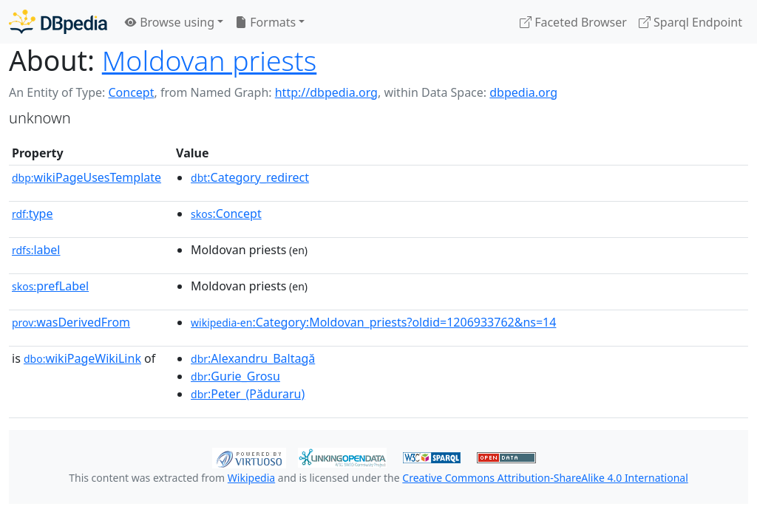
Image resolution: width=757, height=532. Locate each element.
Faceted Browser (573, 22)
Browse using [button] (170, 22)
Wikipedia (251, 478)
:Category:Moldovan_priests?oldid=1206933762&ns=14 (373, 322)
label (36, 250)
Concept (131, 92)
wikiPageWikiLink (82, 358)
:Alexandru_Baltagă (253, 358)
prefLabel (50, 286)
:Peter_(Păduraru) (248, 394)
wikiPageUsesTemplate (86, 177)
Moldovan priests (210, 60)
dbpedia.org (523, 92)
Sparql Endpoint (690, 22)
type (33, 214)
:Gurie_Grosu (235, 376)
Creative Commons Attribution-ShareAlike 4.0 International (545, 478)
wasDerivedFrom (71, 322)
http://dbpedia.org (326, 92)
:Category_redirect (250, 177)
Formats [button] (265, 22)
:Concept (226, 214)
